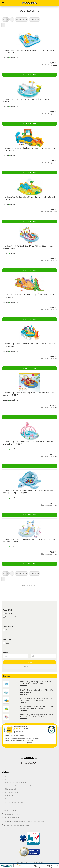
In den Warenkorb (30, 75)
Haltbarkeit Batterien (10, 789)
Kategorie (7, 639)
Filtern (29, 662)
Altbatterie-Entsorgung (11, 792)
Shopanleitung (8, 796)
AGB (5, 799)
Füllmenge (8, 610)
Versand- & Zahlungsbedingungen (15, 783)
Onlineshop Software (22, 862)
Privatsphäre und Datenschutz (13, 802)
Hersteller (8, 626)
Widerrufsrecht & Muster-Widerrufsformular (18, 786)
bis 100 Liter (8, 614)
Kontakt (6, 779)
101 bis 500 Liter (9, 617)
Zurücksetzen (30, 667)
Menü (3, 3)
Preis (5, 653)
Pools (6, 643)
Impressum (7, 776)
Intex (6, 630)
